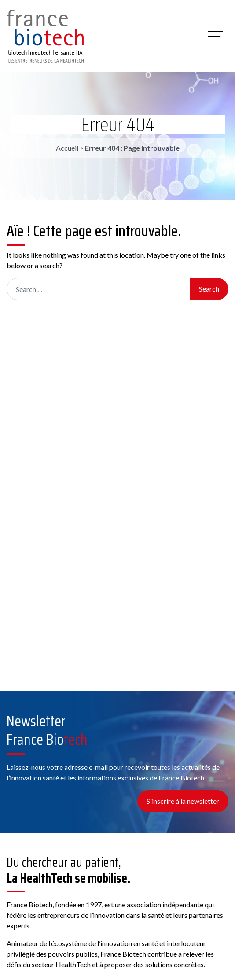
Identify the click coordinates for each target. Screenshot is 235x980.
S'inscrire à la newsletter (183, 801)
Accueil (67, 148)
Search (209, 289)
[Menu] (215, 36)
